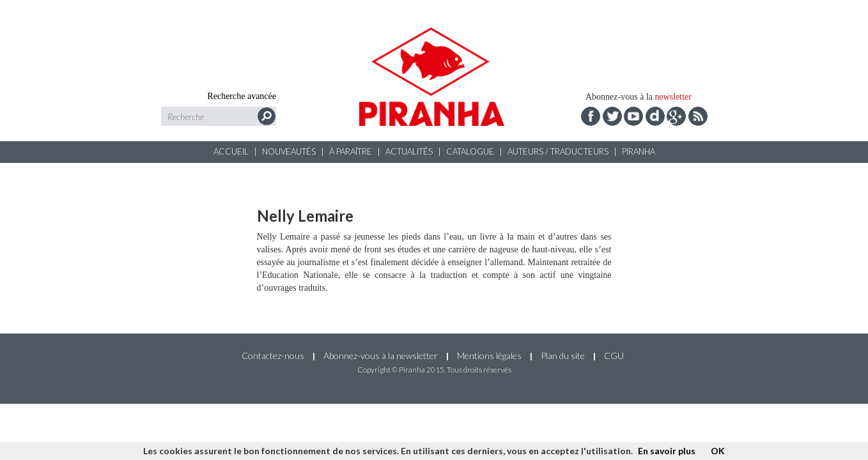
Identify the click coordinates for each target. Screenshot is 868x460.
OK (718, 451)
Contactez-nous (273, 356)
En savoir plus (667, 451)
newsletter (673, 97)
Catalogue (470, 151)
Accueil (231, 151)
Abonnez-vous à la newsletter (381, 356)
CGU (614, 356)
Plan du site (563, 356)
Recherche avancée (242, 96)
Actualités (409, 151)
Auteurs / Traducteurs (558, 151)
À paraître (351, 151)
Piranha (639, 151)
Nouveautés (289, 151)
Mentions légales (489, 356)
